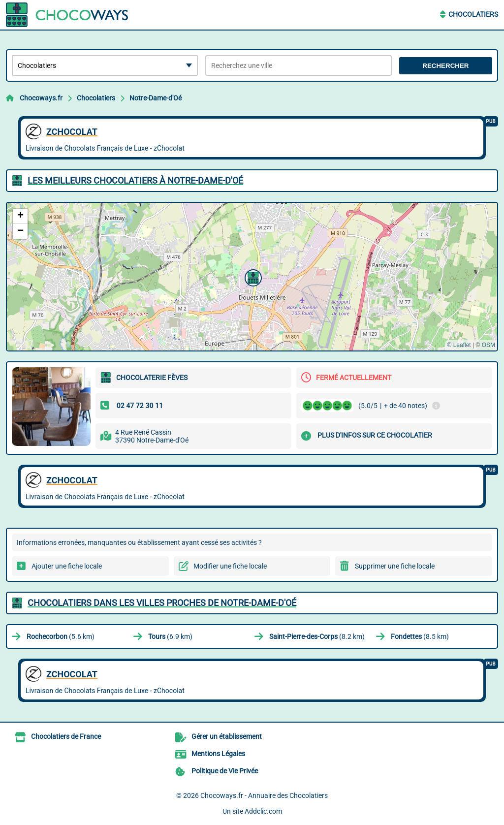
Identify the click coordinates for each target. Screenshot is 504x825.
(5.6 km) (61, 636)
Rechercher (445, 66)
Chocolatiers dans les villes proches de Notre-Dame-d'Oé (162, 603)
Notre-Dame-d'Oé (156, 98)
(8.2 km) (317, 636)
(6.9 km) (170, 636)
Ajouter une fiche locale (67, 566)
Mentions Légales (218, 754)
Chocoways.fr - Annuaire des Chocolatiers (264, 795)
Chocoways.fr (41, 98)
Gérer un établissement (227, 736)
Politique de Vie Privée (225, 771)
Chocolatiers (473, 14)
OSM (488, 345)
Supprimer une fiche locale (395, 566)
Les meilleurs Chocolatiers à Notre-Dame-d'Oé (135, 180)
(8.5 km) (420, 636)
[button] (252, 277)
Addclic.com (263, 811)
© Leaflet (459, 345)
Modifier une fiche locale (230, 566)
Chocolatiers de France (66, 736)
